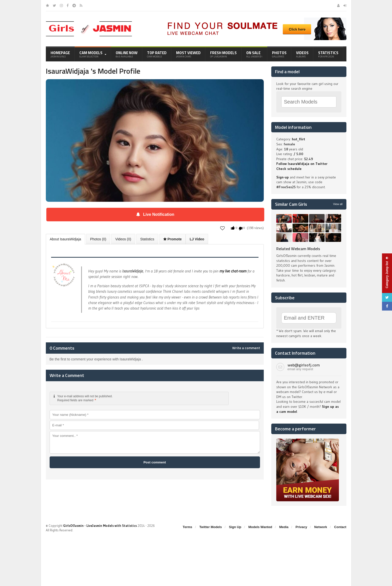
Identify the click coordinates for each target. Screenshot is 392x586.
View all (338, 204)
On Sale (254, 54)
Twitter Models (211, 527)
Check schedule (289, 169)
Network (320, 527)
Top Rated (157, 54)
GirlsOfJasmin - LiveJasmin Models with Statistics (100, 526)
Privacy (301, 527)
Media (284, 527)
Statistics (328, 54)
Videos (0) (123, 239)
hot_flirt (298, 139)
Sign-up (283, 177)
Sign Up (235, 527)
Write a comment (246, 348)
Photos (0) (98, 239)
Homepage (60, 54)
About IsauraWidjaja (66, 239)
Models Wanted (260, 527)
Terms (187, 527)
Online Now (127, 54)
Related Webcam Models (298, 249)
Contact (340, 527)
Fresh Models (223, 54)
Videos (302, 54)
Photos (279, 54)
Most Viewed (188, 54)
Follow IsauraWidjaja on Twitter (302, 164)
